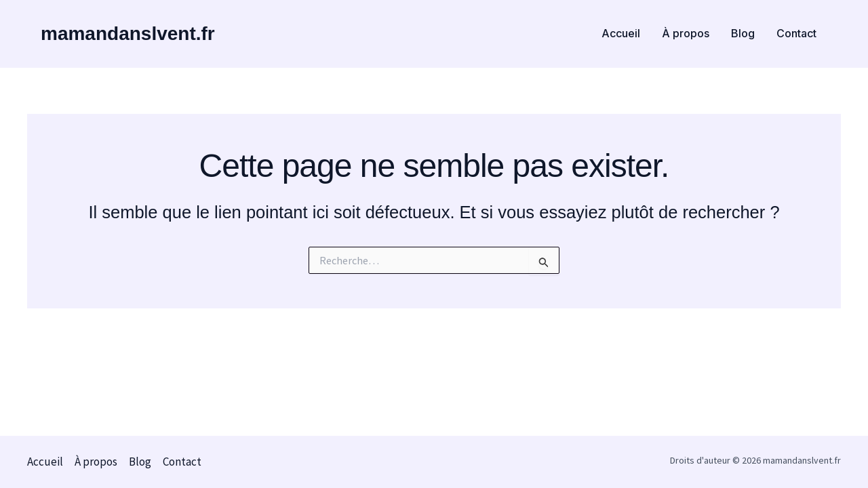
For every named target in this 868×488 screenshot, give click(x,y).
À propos (686, 33)
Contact (796, 33)
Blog (743, 33)
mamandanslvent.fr (128, 34)
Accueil (621, 33)
